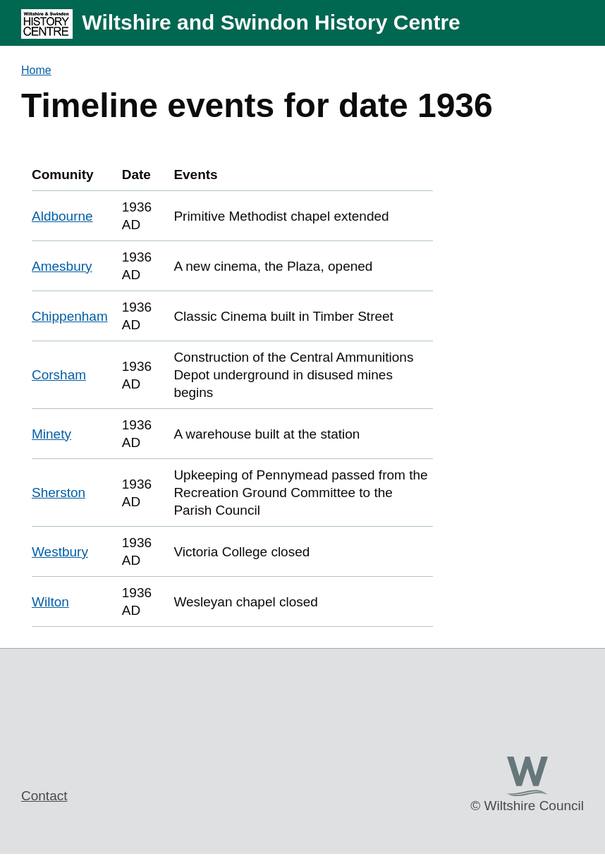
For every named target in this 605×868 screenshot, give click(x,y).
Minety (51, 434)
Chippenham (70, 316)
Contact (44, 796)
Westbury (60, 552)
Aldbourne (62, 216)
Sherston (59, 493)
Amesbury (62, 266)
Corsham (59, 375)
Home (36, 70)
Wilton (50, 602)
